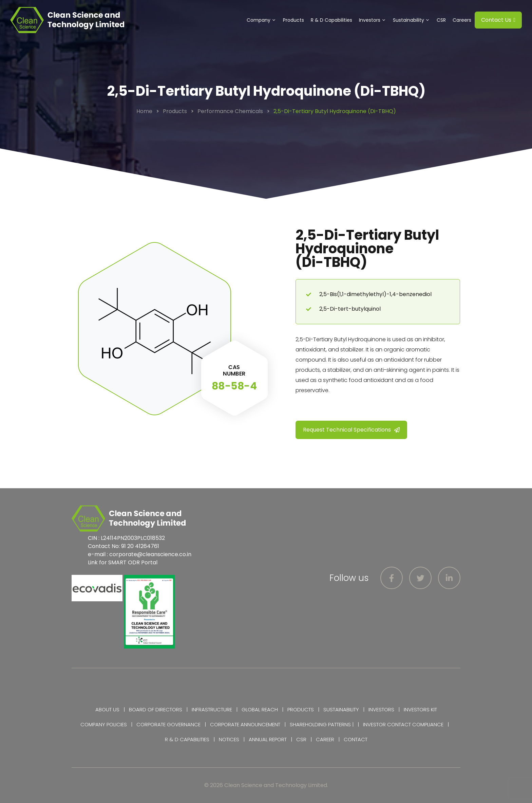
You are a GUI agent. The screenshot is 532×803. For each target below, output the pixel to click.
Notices (229, 739)
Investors (374, 20)
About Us (107, 709)
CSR (441, 20)
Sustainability (413, 20)
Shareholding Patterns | (322, 724)
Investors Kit (420, 709)
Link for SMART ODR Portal (123, 562)
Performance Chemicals (230, 111)
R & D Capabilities (331, 20)
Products (293, 20)
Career (325, 739)
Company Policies (104, 724)
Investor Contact (387, 724)
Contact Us (498, 20)
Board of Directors (156, 709)
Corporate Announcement (245, 724)
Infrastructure (212, 709)
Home (144, 111)
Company (263, 20)
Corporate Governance (168, 724)
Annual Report (268, 739)
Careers (462, 20)
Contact (356, 739)
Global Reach (260, 709)
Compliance (428, 724)
